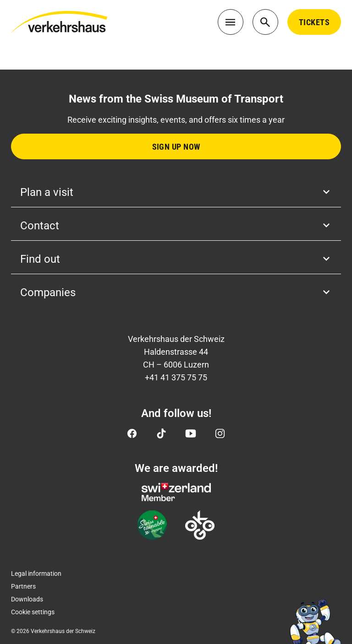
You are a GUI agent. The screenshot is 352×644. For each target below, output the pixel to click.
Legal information (36, 574)
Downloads (27, 599)
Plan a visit (176, 192)
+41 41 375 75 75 (176, 377)
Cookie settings (33, 612)
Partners (23, 586)
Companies (176, 292)
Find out (176, 259)
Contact (176, 226)
